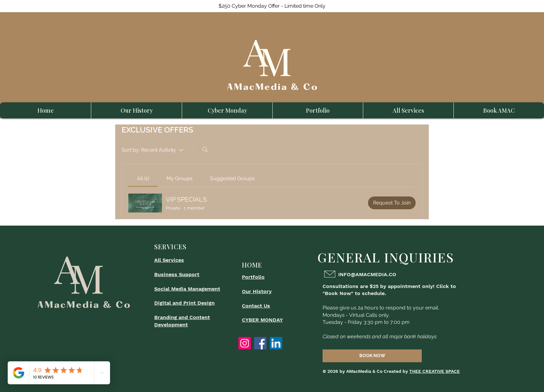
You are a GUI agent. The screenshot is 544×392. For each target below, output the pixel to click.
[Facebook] (260, 343)
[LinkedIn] (276, 343)
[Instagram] (245, 343)
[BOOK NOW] (372, 356)
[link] (143, 178)
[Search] (205, 149)
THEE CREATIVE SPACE (435, 371)
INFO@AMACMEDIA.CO (367, 274)
